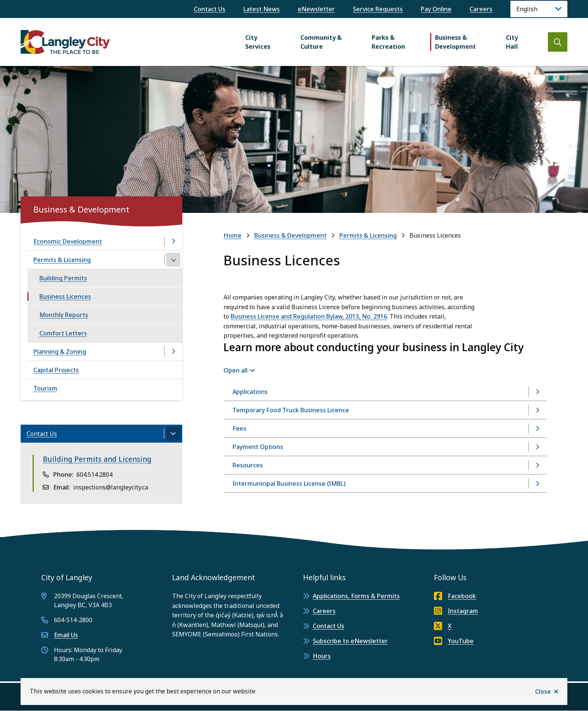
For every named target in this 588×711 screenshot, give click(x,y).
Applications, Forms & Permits (356, 596)
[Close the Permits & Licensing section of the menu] (173, 260)
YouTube (454, 641)
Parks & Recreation (388, 42)
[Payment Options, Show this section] (385, 447)
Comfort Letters (63, 333)
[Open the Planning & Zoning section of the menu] (173, 352)
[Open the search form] (558, 42)
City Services (258, 42)
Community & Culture (321, 42)
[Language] (539, 9)
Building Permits (63, 278)
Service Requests (378, 9)
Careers (481, 9)
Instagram (456, 611)
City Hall (512, 42)
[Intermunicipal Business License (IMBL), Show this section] (385, 484)
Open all (235, 370)
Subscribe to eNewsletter (350, 641)
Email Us (66, 635)
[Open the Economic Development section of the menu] (173, 241)
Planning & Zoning (60, 352)
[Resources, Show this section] (385, 465)
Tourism (45, 388)
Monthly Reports (64, 315)
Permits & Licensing (368, 235)
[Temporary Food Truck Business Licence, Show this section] (385, 410)
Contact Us (210, 9)
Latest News (262, 9)
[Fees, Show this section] (385, 429)
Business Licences (65, 296)
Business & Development (455, 42)
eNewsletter (316, 9)
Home (232, 235)
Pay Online (436, 9)
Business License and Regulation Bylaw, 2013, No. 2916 (309, 316)
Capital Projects (56, 370)
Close (543, 692)
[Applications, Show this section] (385, 392)
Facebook (455, 596)
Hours (322, 656)
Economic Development (68, 241)
